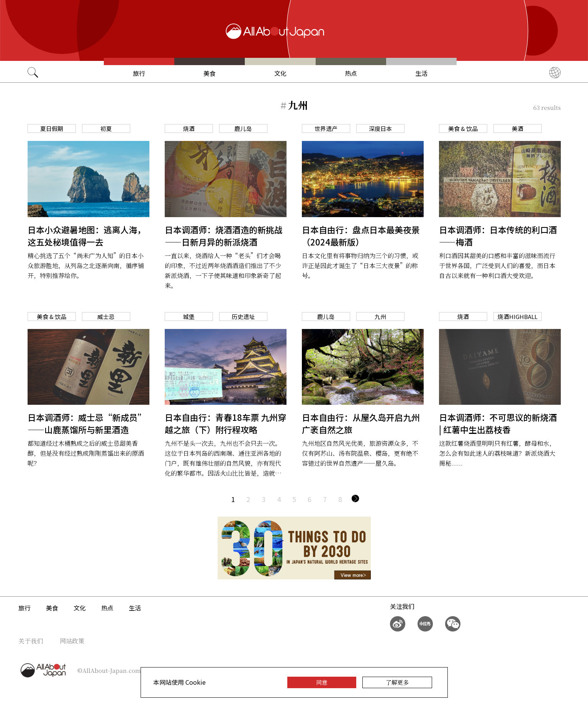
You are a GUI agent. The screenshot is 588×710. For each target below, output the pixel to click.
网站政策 (72, 641)
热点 (351, 73)
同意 (322, 682)
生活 (421, 73)
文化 (280, 73)
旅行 (139, 73)
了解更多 (397, 682)
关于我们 (31, 641)
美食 (210, 73)
